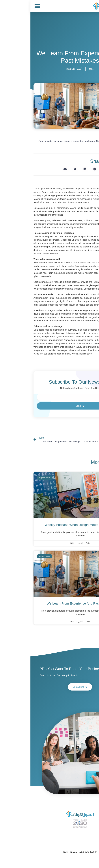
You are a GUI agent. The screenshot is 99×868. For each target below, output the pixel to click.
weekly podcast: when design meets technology (49, 525)
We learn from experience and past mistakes (49, 603)
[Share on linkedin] (55, 169)
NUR (35, 852)
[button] (7, 6)
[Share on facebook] (64, 169)
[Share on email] (35, 169)
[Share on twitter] (45, 169)
